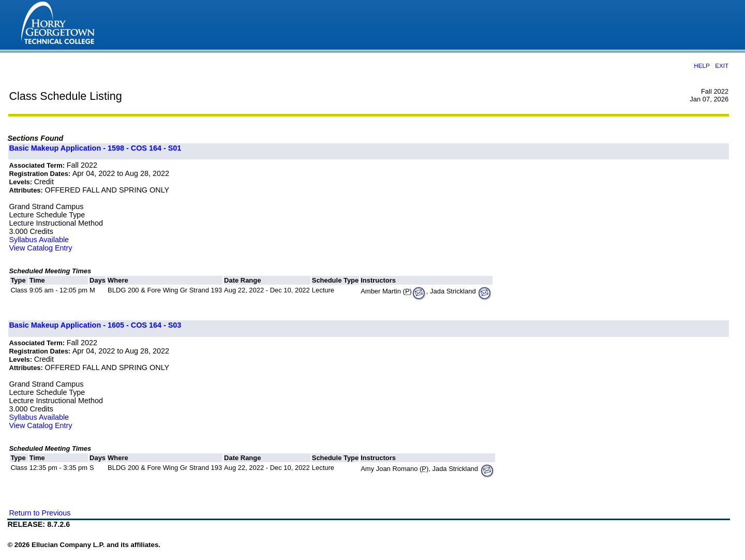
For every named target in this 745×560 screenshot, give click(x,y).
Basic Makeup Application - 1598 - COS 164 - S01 (95, 148)
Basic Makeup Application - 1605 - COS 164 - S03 (95, 325)
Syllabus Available (39, 240)
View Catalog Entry (40, 248)
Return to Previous (40, 513)
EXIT (722, 65)
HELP (702, 65)
